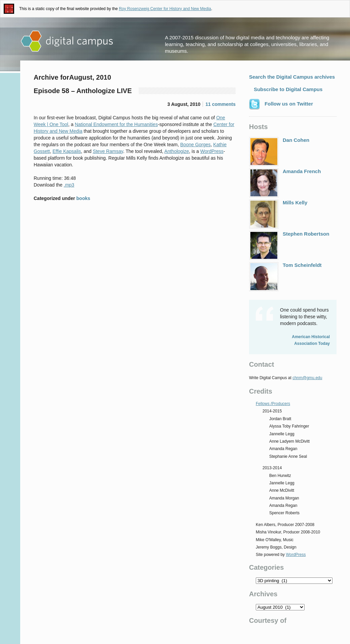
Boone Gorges (196, 145)
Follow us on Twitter (281, 104)
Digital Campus (67, 41)
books (83, 198)
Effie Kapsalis (67, 151)
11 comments (221, 104)
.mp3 (69, 185)
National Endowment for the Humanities (116, 124)
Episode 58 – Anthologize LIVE (83, 91)
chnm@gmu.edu (307, 378)
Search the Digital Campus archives (292, 77)
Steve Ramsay (108, 151)
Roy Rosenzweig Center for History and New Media (165, 9)
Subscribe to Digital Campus (287, 89)
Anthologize (177, 151)
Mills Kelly (278, 214)
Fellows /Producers (273, 404)
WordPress (212, 151)
